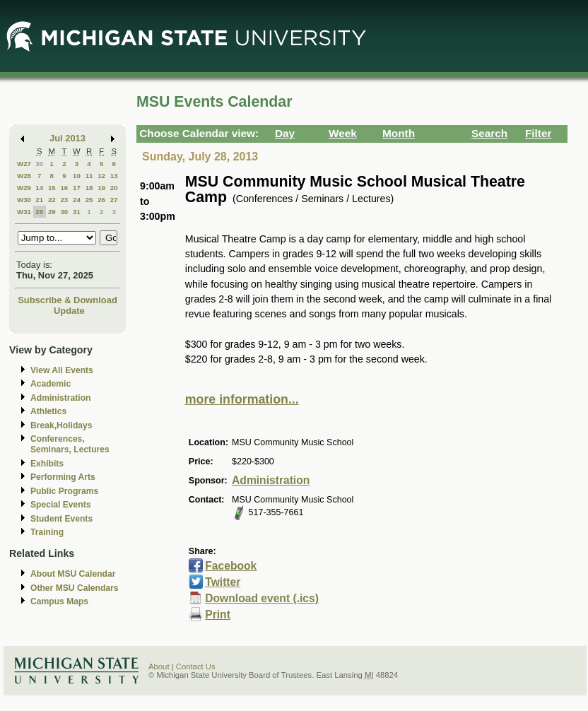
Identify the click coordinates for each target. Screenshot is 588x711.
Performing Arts (63, 477)
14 (39, 188)
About (159, 666)
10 (77, 176)
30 (39, 164)
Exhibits (47, 464)
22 (52, 200)
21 (39, 200)
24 (77, 200)
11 (89, 176)
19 (101, 188)
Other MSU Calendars (75, 588)
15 (52, 188)
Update (69, 311)
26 (101, 200)
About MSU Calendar (73, 574)
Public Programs (64, 491)
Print (218, 615)
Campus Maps (59, 601)
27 (114, 200)
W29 (24, 188)
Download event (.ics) (262, 598)
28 (39, 212)
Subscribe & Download (67, 300)
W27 (24, 164)
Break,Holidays (61, 425)
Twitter (223, 582)
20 (114, 188)
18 (89, 188)
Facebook (231, 566)
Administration (60, 398)
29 (52, 212)
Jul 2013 (67, 138)
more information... (242, 399)
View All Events (62, 370)
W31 (24, 212)
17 (77, 188)
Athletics (48, 411)
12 (101, 176)
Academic (51, 384)
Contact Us (196, 666)
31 (77, 212)
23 (64, 200)
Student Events (61, 519)
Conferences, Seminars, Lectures (70, 444)
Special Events (60, 505)
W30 (24, 200)
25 (89, 200)
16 (64, 188)
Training (47, 532)
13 (114, 176)
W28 (24, 176)
